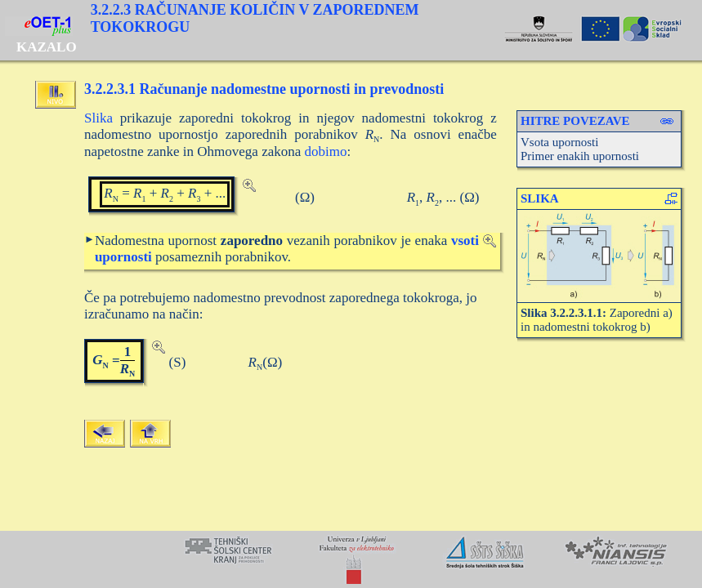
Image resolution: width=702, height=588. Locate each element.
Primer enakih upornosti (580, 156)
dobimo (326, 151)
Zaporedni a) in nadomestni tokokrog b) (597, 320)
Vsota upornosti (559, 142)
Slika (98, 118)
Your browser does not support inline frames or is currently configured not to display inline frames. (351, 559)
